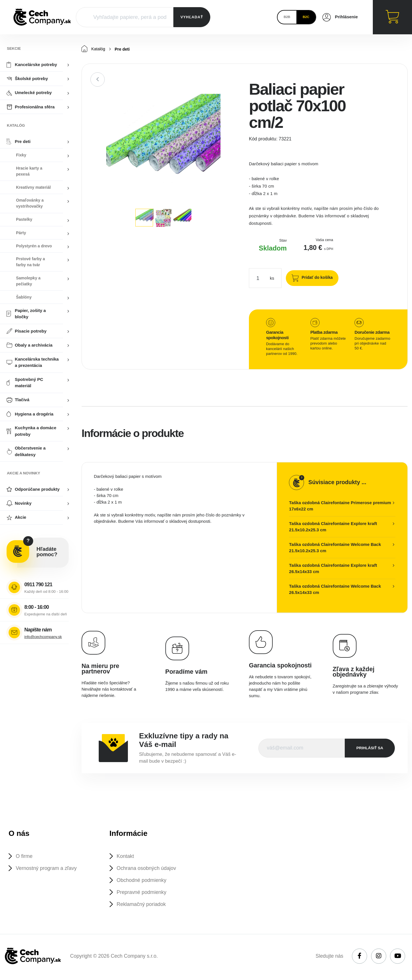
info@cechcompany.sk (43, 637)
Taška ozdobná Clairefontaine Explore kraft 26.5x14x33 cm (333, 569)
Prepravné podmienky (143, 893)
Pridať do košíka (316, 278)
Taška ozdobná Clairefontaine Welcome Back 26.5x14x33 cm (335, 590)
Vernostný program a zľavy (48, 869)
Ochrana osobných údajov (148, 869)
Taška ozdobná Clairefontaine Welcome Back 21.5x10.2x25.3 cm (335, 548)
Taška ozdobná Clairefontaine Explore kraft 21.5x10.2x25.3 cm (333, 527)
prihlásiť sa (370, 748)
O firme (25, 857)
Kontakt (126, 857)
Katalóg (94, 49)
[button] (231, 99)
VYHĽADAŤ (192, 17)
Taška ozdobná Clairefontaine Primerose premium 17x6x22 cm (340, 506)
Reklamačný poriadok (143, 906)
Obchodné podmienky (143, 881)
